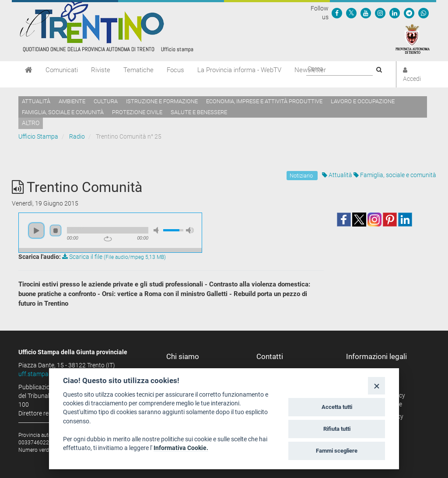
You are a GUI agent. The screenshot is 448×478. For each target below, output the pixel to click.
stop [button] (56, 230)
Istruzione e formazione (162, 101)
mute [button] (157, 230)
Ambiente (72, 101)
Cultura (106, 101)
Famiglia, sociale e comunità (63, 112)
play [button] (36, 230)
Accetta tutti (337, 407)
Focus (175, 70)
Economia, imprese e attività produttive (264, 101)
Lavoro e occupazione (363, 101)
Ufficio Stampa (38, 136)
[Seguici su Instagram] (380, 13)
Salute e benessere (199, 112)
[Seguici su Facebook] (337, 13)
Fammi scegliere (337, 451)
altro (31, 123)
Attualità (36, 101)
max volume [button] (190, 230)
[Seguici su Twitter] (351, 13)
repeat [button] (108, 239)
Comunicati (62, 70)
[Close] (376, 386)
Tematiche (138, 70)
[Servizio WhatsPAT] (423, 13)
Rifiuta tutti (337, 429)
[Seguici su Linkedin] (395, 13)
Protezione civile (137, 112)
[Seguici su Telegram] (409, 13)
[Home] (29, 70)
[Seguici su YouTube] (366, 13)
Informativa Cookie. (181, 448)
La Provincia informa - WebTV (239, 70)
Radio (77, 136)
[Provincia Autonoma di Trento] (413, 38)
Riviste (101, 70)
